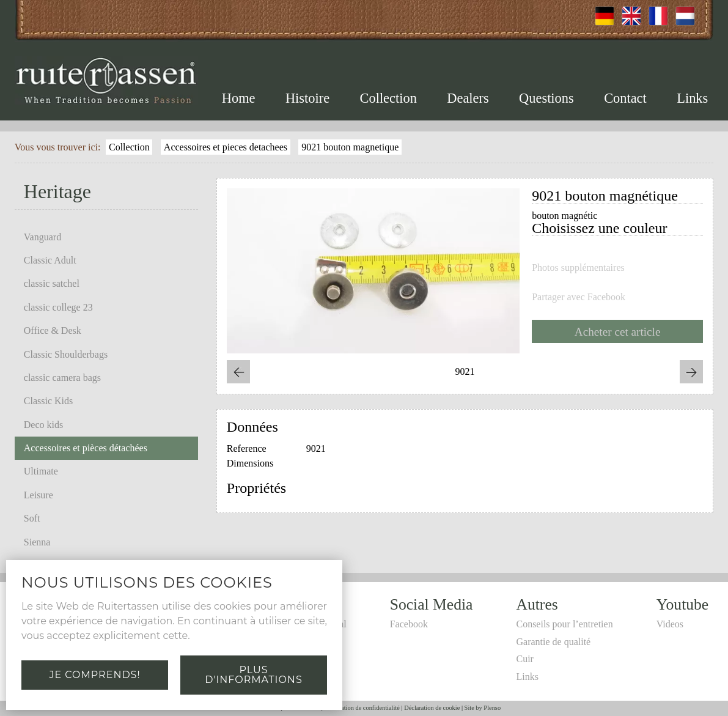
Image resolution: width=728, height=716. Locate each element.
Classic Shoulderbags (66, 354)
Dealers (468, 98)
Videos (670, 624)
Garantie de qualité (553, 642)
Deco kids (43, 425)
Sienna (37, 542)
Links (692, 98)
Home (239, 98)
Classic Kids (48, 401)
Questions (546, 98)
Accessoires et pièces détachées (86, 448)
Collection (388, 98)
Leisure (39, 495)
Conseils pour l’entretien (564, 624)
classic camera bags (62, 378)
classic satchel (52, 283)
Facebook (409, 624)
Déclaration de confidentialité (362, 708)
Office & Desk (53, 330)
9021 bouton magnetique (350, 147)
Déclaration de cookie (432, 708)
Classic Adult (50, 260)
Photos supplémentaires (578, 268)
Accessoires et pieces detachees (226, 147)
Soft (32, 518)
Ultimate (41, 471)
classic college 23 (58, 307)
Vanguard (42, 237)
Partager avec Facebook (579, 297)
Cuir (524, 659)
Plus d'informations (253, 675)
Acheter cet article (618, 332)
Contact (625, 98)
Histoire (307, 98)
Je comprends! (94, 675)
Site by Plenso (483, 708)
